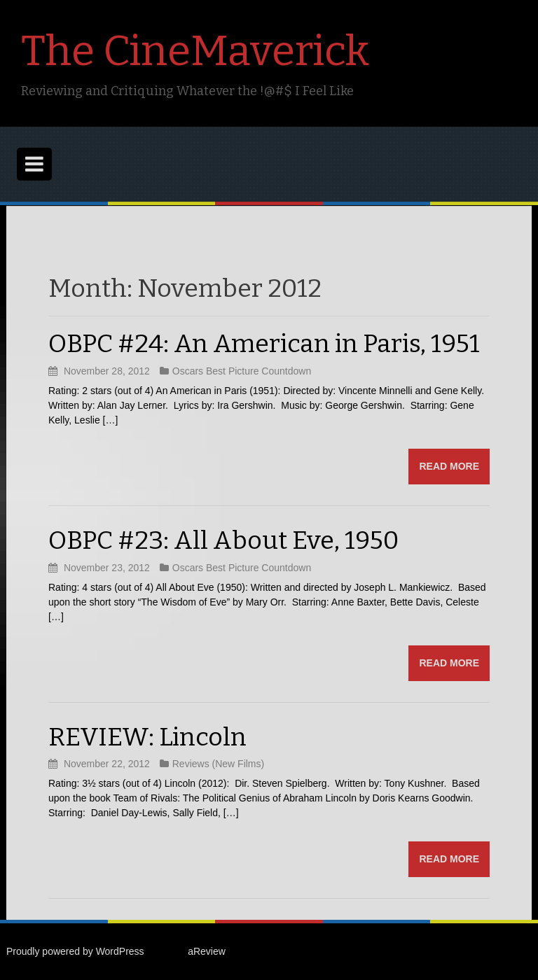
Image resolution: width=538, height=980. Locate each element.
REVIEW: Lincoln (147, 737)
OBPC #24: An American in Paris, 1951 (264, 344)
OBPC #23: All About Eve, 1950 (223, 540)
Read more (449, 466)
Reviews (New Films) (218, 764)
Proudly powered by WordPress (75, 951)
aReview (207, 951)
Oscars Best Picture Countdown (242, 371)
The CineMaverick (195, 51)
